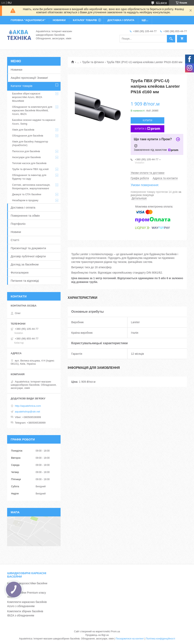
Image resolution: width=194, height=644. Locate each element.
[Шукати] (171, 39)
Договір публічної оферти (28, 256)
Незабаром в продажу (25, 200)
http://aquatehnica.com (28, 406)
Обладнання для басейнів (28, 136)
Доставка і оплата (23, 207)
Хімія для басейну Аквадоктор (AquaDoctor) (30, 143)
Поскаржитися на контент (130, 639)
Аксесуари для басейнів (26, 157)
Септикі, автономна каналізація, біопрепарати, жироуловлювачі (31, 187)
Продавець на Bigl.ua (97, 635)
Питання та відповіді (25, 281)
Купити (147, 120)
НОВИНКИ (59, 20)
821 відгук (161, 3)
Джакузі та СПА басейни (27, 194)
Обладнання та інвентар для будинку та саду (29, 177)
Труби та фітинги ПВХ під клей (30, 169)
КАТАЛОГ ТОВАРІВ (85, 20)
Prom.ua (116, 632)
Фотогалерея (20, 272)
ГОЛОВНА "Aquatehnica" (28, 20)
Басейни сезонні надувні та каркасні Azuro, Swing (34, 122)
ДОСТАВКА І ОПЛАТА (121, 20)
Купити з (148, 129)
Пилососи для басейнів (26, 151)
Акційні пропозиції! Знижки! (29, 78)
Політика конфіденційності (160, 639)
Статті (15, 240)
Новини (16, 232)
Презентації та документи (28, 248)
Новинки (17, 70)
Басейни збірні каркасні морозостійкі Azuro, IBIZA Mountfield (27, 97)
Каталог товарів (22, 86)
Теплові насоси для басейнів (29, 163)
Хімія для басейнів (23, 130)
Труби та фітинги (93, 62)
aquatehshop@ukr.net (27, 412)
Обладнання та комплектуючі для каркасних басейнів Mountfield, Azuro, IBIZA (32, 110)
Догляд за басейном (25, 264)
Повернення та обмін (25, 216)
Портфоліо (18, 224)
